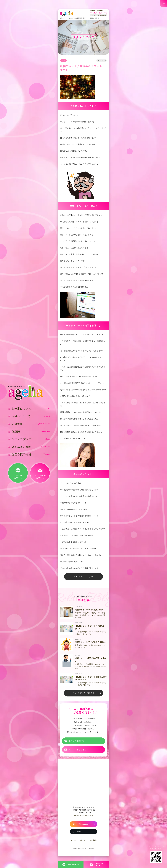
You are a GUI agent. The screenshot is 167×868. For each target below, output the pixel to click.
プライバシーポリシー (79, 847)
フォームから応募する (79, 757)
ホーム (62, 52)
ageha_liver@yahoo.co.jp (83, 822)
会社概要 (93, 847)
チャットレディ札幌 (76, 52)
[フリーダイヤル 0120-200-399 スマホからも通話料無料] (99, 13)
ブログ (67, 52)
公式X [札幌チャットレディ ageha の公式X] (79, 839)
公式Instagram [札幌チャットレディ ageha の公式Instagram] (82, 831)
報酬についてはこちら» (84, 581)
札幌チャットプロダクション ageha (67, 13)
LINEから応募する (77, 748)
